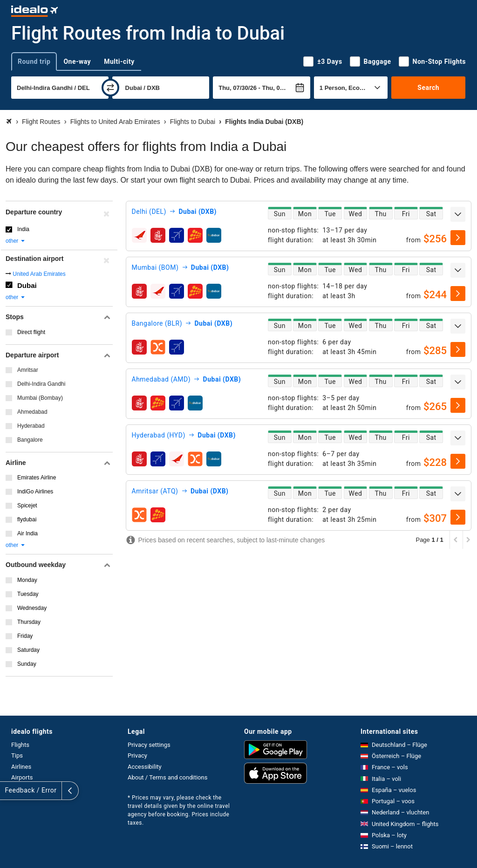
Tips (17, 755)
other (16, 241)
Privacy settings (149, 745)
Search (428, 88)
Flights (20, 745)
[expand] (458, 214)
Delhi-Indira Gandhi (41, 384)
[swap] (110, 88)
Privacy (137, 755)
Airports (22, 777)
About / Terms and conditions (167, 777)
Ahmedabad (32, 412)
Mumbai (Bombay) (40, 398)
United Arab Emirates (39, 274)
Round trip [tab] (34, 62)
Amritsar (28, 370)
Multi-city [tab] (119, 62)
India (23, 229)
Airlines (21, 767)
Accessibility (145, 767)
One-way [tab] (77, 62)
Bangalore (30, 440)
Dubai (27, 285)
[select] (458, 238)
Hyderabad (31, 426)
